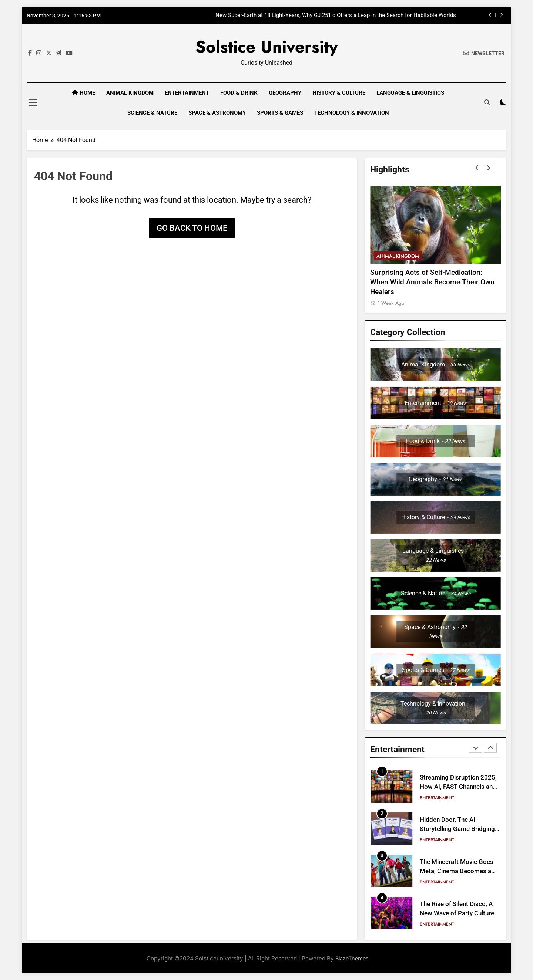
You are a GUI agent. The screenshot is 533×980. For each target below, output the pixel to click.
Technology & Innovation (352, 113)
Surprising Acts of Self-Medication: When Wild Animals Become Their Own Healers (432, 282)
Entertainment (187, 93)
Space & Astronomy (217, 113)
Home (83, 93)
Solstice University (266, 47)
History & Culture (339, 93)
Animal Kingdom (130, 93)
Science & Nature (152, 113)
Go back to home (192, 228)
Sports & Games (280, 113)
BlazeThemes (352, 958)
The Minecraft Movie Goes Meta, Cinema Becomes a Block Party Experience (457, 871)
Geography (285, 93)
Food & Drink (239, 93)
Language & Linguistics (410, 93)
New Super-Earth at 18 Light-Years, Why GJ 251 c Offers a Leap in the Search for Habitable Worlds (336, 16)
